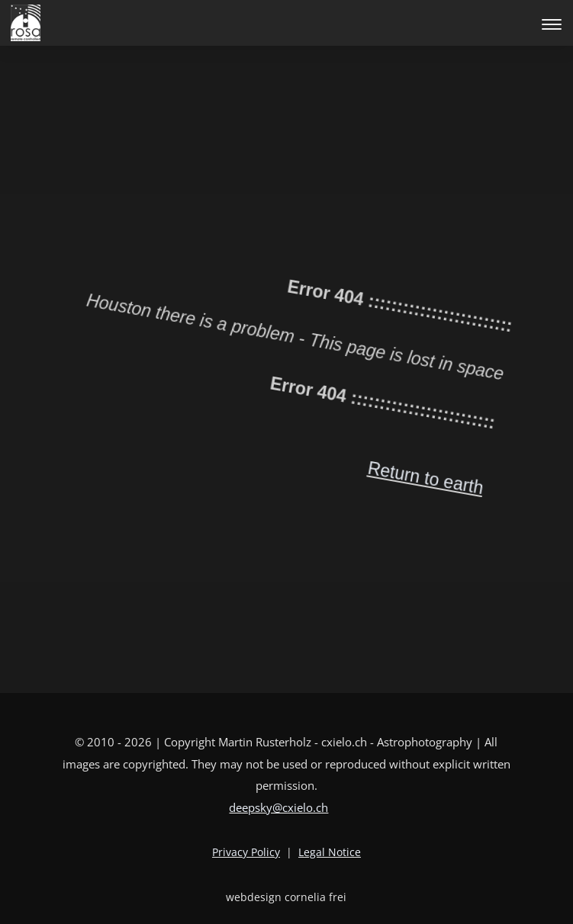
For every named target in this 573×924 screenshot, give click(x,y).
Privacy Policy (246, 852)
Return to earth (352, 514)
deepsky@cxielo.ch (278, 807)
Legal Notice (330, 852)
